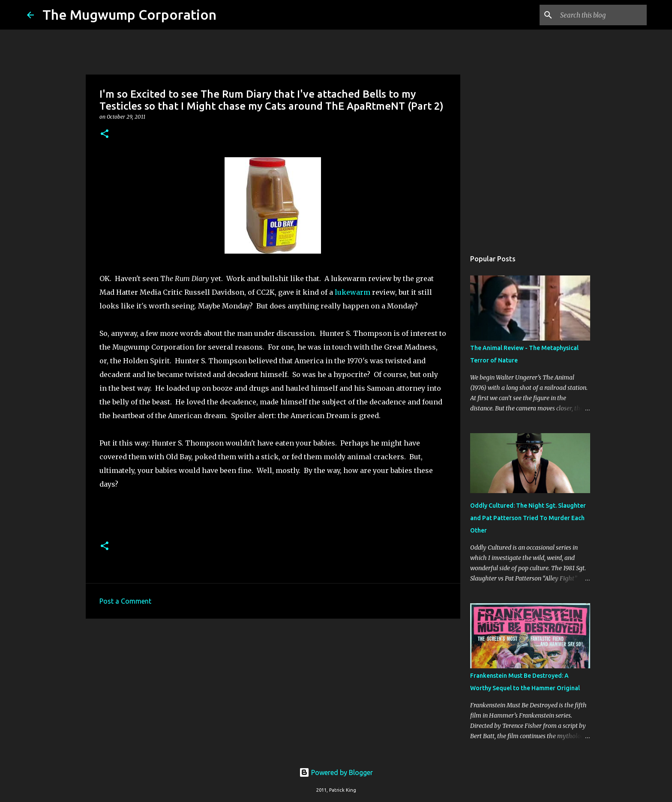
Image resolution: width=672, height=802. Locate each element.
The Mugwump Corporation (129, 15)
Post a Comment (125, 601)
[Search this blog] (602, 15)
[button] (105, 134)
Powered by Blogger (336, 772)
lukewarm (352, 292)
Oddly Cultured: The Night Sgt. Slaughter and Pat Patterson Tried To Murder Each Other (528, 518)
